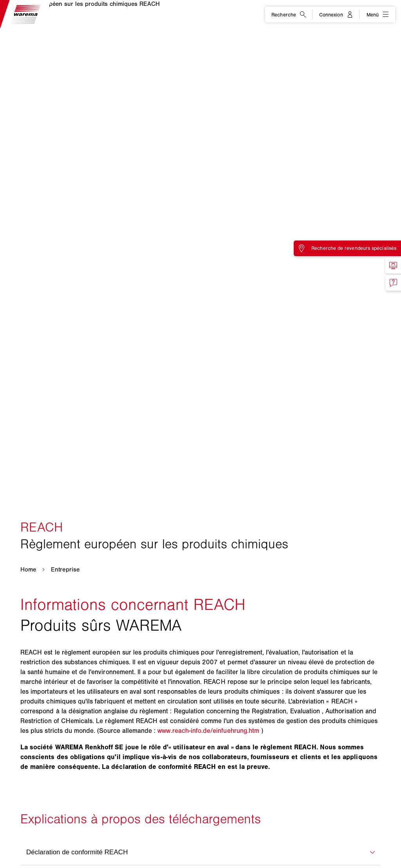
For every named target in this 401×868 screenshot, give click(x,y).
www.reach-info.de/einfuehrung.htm (208, 731)
